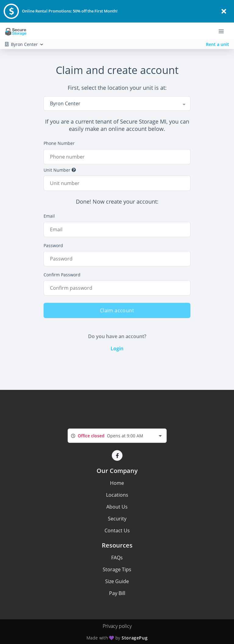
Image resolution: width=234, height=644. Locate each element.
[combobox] (117, 103)
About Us (117, 507)
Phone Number (59, 143)
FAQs (117, 558)
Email (49, 216)
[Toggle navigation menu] (224, 31)
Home (117, 483)
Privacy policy (117, 626)
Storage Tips (117, 569)
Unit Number (60, 170)
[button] (117, 455)
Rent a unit (218, 44)
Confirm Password (62, 275)
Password (53, 245)
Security (117, 519)
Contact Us (117, 530)
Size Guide (117, 581)
